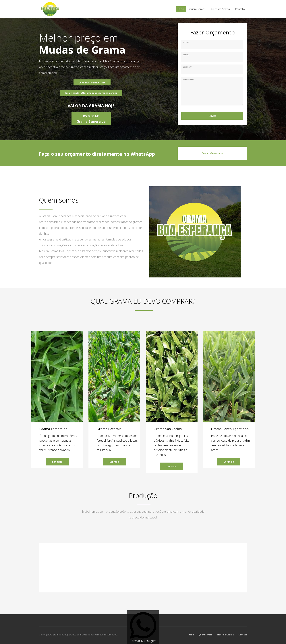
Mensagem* (189, 79)
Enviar (212, 116)
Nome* (186, 42)
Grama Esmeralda (53, 429)
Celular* (188, 67)
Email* (186, 55)
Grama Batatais (109, 429)
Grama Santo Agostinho (230, 429)
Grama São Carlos (168, 429)
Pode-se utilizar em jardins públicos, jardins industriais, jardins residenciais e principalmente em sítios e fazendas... (171, 445)
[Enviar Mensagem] (143, 627)
